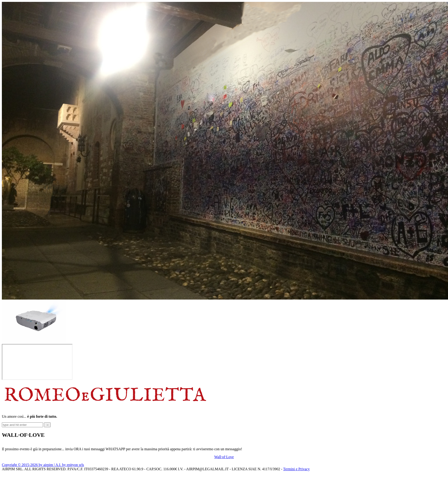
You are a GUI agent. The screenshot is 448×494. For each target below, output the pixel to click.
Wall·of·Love (224, 457)
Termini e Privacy (296, 469)
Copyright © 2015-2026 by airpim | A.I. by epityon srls (43, 465)
